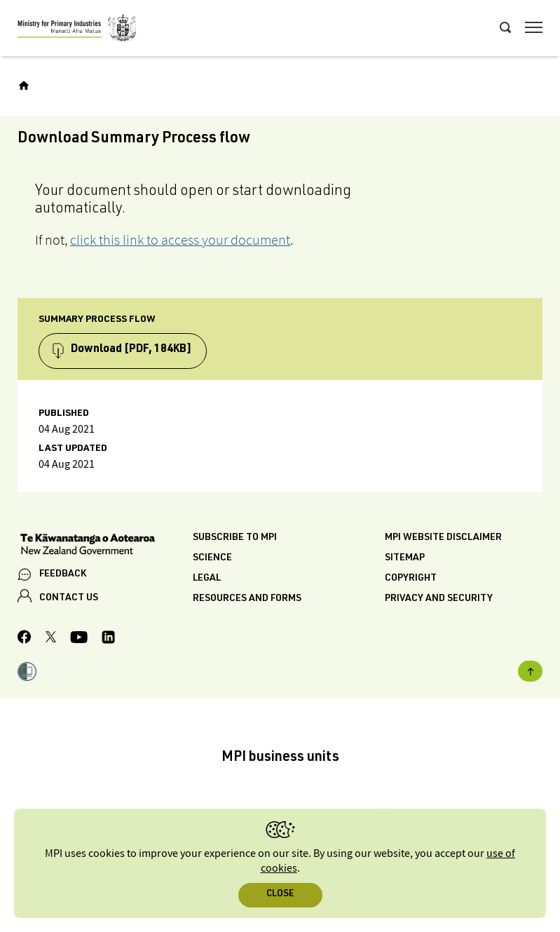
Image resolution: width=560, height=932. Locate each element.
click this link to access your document (180, 240)
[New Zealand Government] (105, 546)
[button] (27, 673)
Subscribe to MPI (235, 538)
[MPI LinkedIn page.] (108, 639)
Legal (207, 579)
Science (212, 558)
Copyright (411, 579)
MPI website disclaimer (443, 538)
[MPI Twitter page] (51, 639)
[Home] (24, 86)
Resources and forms (247, 599)
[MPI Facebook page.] (25, 639)
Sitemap (405, 558)
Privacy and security (439, 599)
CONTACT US (69, 598)
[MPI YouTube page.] (79, 639)
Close (280, 894)
